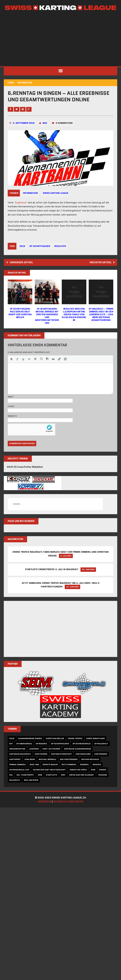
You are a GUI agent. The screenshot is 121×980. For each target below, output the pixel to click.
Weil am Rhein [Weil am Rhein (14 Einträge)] (31, 790)
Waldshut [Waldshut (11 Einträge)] (15, 790)
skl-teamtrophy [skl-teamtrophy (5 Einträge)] (25, 785)
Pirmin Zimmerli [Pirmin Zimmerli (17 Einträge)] (18, 774)
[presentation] (12, 368)
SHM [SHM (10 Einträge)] (93, 779)
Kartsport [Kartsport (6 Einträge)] (15, 769)
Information (31, 202)
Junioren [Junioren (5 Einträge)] (34, 758)
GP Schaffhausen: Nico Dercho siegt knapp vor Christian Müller (20, 322)
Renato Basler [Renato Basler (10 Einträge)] (50, 774)
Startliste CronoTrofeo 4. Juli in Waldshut (52, 579)
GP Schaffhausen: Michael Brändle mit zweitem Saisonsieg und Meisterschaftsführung (47, 325)
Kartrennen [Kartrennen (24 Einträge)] (101, 764)
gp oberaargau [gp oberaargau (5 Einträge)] (24, 753)
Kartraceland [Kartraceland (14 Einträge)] (83, 764)
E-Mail (11, 415)
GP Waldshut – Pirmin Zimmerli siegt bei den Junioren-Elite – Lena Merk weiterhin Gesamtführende (101, 323)
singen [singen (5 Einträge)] (103, 779)
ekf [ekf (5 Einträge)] (11, 753)
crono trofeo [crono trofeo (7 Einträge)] (75, 748)
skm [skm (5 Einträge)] (40, 785)
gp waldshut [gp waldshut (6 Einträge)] (101, 753)
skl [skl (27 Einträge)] (11, 785)
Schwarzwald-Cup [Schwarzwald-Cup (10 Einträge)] (19, 779)
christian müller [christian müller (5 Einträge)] (55, 748)
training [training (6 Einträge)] (103, 785)
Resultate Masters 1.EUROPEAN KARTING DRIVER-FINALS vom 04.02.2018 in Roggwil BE (74, 323)
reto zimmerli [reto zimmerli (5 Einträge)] (69, 774)
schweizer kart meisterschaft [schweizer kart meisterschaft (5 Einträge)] (50, 779)
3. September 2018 (24, 132)
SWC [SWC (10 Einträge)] (63, 785)
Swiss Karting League (56, 202)
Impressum (43, 811)
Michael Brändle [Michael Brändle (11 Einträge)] (48, 769)
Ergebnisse (21, 211)
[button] (12, 368)
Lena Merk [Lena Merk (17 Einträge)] (30, 769)
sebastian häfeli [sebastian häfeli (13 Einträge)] (79, 779)
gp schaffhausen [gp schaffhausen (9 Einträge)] (60, 753)
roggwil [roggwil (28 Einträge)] (85, 774)
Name (11, 405)
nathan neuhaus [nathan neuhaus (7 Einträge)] (90, 769)
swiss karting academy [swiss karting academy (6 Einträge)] (82, 785)
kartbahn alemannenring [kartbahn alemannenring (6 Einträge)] (78, 758)
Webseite (12, 425)
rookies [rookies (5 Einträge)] (97, 774)
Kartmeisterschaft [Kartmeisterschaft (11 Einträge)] (62, 764)
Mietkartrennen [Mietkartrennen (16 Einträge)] (69, 769)
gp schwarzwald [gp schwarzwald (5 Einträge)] (82, 753)
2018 (22, 255)
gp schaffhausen (40, 255)
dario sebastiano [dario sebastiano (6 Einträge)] (96, 748)
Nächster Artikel (101, 271)
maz (45, 132)
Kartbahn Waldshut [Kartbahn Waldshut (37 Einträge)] (20, 764)
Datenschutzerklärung (69, 811)
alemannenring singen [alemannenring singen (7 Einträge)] (30, 748)
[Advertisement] (60, 39)
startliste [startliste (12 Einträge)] (52, 785)
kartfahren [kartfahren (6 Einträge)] (41, 764)
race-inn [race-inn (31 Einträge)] (34, 774)
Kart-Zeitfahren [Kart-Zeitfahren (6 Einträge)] (52, 758)
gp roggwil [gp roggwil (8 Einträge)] (42, 753)
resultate (61, 255)
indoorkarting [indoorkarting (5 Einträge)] (17, 758)
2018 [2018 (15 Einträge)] (12, 748)
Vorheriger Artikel (21, 271)
